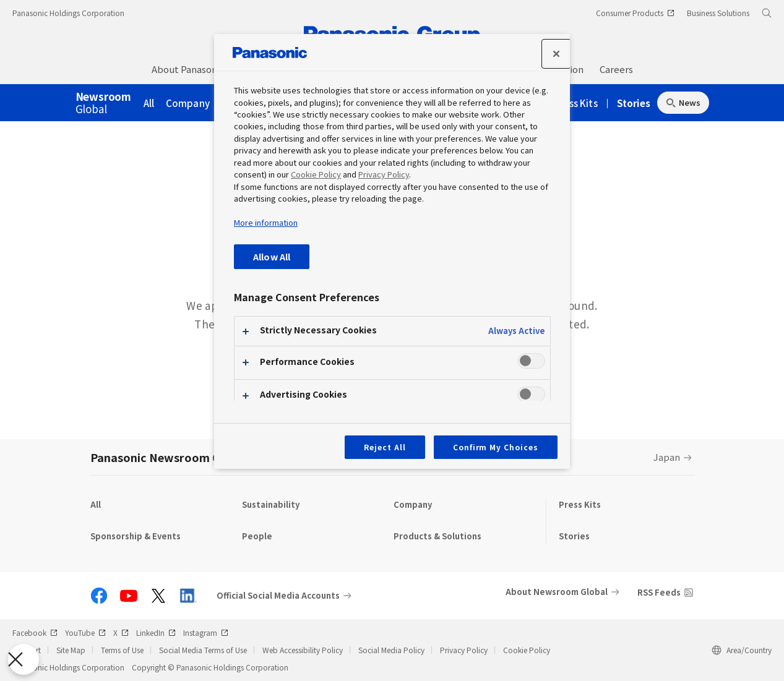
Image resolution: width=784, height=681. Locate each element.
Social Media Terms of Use (203, 650)
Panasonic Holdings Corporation (68, 13)
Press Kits (576, 103)
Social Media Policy (391, 650)
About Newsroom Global (557, 592)
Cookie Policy (527, 650)
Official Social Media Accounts (278, 596)
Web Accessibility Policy (303, 650)
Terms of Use (122, 650)
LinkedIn (156, 632)
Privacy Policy (464, 650)
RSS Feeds (659, 592)
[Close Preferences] (24, 659)
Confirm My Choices (496, 447)
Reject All (385, 447)
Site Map (71, 650)
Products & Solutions (437, 536)
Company (188, 103)
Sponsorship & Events (136, 536)
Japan (667, 457)
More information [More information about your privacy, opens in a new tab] (266, 222)
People (257, 536)
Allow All (272, 256)
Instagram (206, 632)
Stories (634, 103)
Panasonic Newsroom (168, 457)
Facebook (35, 632)
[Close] (556, 54)
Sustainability (271, 504)
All (149, 103)
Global (104, 103)
